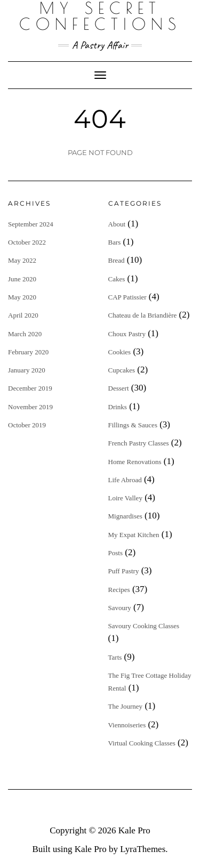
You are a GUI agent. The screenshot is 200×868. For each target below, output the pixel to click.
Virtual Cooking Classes (142, 743)
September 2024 (31, 224)
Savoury (120, 608)
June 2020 (22, 279)
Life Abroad (125, 480)
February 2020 (28, 352)
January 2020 (27, 370)
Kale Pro (134, 830)
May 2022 (22, 260)
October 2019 (27, 425)
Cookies (120, 352)
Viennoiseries (127, 725)
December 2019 (30, 388)
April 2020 (23, 315)
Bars (115, 242)
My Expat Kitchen (134, 535)
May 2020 (22, 297)
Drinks (118, 407)
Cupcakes (122, 370)
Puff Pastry (124, 571)
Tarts (115, 657)
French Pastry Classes (139, 443)
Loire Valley (125, 498)
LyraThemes (143, 849)
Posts (115, 553)
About (117, 224)
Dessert (119, 388)
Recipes (119, 590)
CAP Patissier (127, 297)
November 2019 (30, 407)
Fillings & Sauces (133, 425)
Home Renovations (135, 462)
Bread (117, 260)
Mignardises (125, 516)
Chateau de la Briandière (143, 315)
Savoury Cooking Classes (144, 626)
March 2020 (25, 334)
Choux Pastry (127, 334)
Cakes (117, 279)
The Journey (126, 706)
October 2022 (27, 242)
